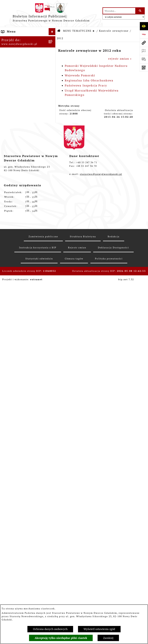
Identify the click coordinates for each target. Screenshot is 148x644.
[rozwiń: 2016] (53, 335)
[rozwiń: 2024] (53, 263)
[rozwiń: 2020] (53, 299)
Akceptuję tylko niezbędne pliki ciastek (61, 638)
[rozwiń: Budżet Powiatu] (53, 65)
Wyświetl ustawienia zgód (99, 629)
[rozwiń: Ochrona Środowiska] (53, 218)
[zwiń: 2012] (53, 371)
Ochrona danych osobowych (50, 629)
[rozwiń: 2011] (53, 450)
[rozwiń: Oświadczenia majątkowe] (53, 128)
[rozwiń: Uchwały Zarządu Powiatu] (53, 101)
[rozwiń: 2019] (53, 308)
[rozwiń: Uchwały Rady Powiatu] (53, 92)
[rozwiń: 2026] (53, 245)
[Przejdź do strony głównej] (51, 13)
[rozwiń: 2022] (53, 281)
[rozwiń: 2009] (53, 468)
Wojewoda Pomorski (80, 75)
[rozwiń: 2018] (53, 317)
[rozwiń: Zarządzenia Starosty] (53, 110)
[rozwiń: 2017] (53, 326)
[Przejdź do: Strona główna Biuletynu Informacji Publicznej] (59, 31)
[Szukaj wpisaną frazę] (140, 11)
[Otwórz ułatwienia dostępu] (144, 26)
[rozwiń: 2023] (53, 272)
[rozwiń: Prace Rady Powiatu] (53, 83)
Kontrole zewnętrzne (114, 31)
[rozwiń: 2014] (53, 353)
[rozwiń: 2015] (53, 344)
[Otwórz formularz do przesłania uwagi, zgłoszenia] (144, 59)
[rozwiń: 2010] (53, 459)
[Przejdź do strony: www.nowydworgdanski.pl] (144, 43)
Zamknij (108, 638)
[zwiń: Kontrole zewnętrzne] (53, 236)
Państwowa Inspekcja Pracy (86, 85)
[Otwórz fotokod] (144, 68)
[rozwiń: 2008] (53, 477)
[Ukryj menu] (52, 32)
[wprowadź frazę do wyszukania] (119, 11)
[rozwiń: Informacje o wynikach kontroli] (53, 486)
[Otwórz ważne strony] (144, 51)
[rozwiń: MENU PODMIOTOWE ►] (53, 39)
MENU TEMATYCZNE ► (79, 31)
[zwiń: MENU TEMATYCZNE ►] (53, 46)
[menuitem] (28, 39)
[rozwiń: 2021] (53, 290)
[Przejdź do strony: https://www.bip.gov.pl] (144, 34)
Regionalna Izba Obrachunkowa (89, 80)
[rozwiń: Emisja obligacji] (53, 74)
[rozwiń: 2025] (53, 254)
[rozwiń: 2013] (53, 362)
